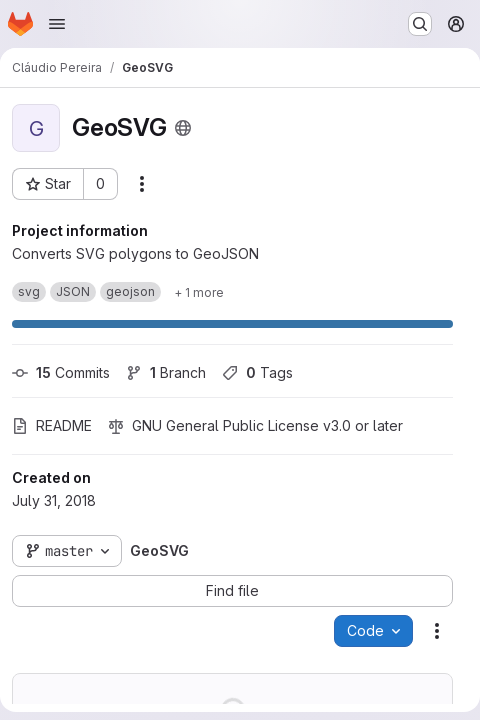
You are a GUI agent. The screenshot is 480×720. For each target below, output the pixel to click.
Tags (257, 372)
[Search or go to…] (420, 24)
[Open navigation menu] (57, 24)
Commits (61, 372)
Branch (166, 372)
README (52, 425)
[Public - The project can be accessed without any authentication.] (183, 128)
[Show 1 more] (199, 292)
